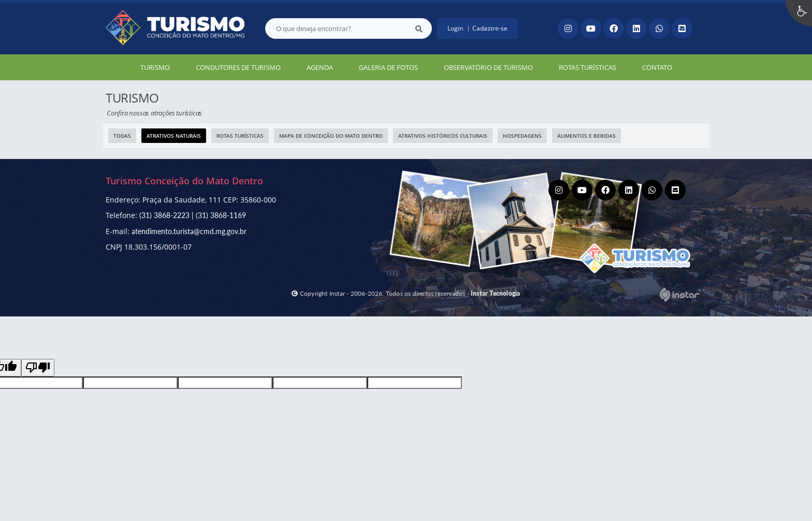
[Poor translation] (38, 368)
